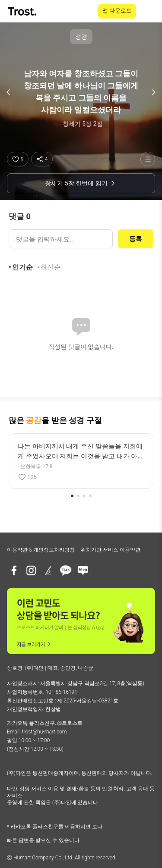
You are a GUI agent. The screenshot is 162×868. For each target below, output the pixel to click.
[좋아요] (18, 159)
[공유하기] (42, 159)
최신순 (51, 267)
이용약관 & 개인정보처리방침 (41, 550)
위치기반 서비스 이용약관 (111, 550)
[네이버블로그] (83, 570)
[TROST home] (23, 11)
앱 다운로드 (117, 11)
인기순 (22, 267)
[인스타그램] (31, 570)
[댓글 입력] (61, 239)
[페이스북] (14, 570)
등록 (136, 239)
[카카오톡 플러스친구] (66, 570)
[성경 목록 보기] (148, 159)
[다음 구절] (153, 92)
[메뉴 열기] (150, 11)
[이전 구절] (9, 92)
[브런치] (48, 570)
